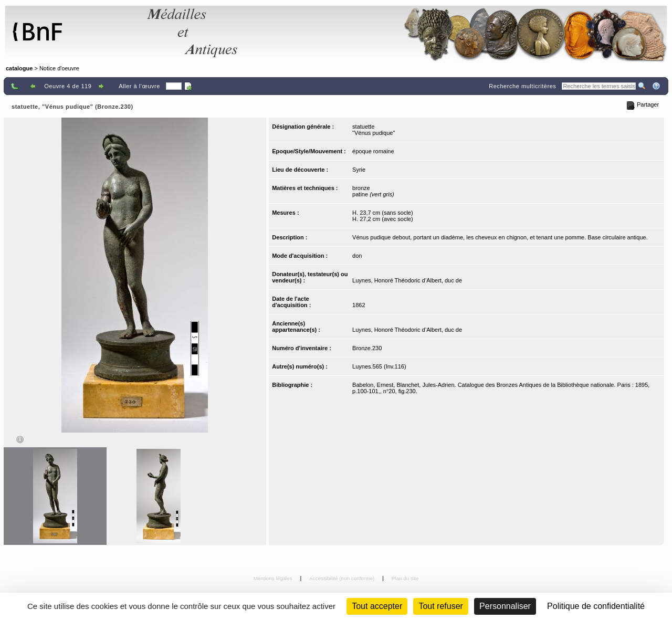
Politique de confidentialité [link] (596, 606)
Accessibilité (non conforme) (343, 578)
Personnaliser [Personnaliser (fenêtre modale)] (505, 606)
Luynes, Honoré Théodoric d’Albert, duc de (407, 280)
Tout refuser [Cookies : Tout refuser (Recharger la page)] (440, 606)
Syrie (359, 170)
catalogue (19, 68)
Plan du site (405, 578)
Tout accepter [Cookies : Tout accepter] (377, 606)
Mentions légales (274, 578)
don (357, 256)
